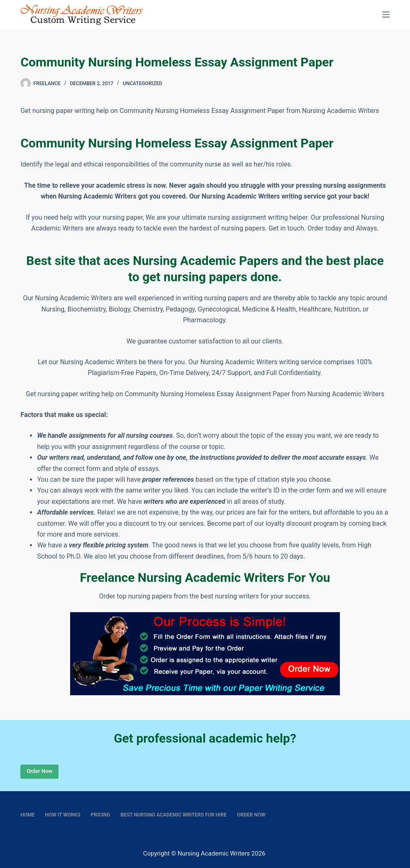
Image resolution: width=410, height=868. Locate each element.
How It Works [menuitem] (62, 815)
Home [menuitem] (27, 815)
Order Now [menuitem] (251, 815)
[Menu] (386, 15)
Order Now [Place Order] (39, 771)
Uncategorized (143, 83)
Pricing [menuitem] (101, 815)
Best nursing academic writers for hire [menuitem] (174, 815)
